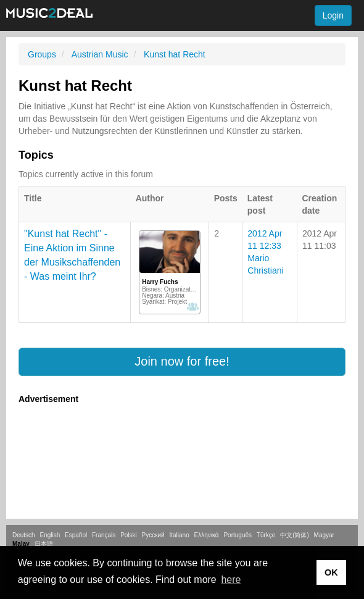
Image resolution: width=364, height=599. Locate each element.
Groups (42, 54)
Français (104, 535)
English (50, 535)
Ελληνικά (207, 535)
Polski (129, 535)
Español (76, 535)
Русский (153, 535)
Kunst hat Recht (175, 54)
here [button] (231, 580)
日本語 (44, 544)
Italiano (179, 535)
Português (238, 535)
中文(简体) (295, 535)
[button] (182, 362)
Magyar (324, 535)
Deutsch (24, 535)
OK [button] (331, 572)
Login (333, 15)
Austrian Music (100, 54)
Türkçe (266, 535)
